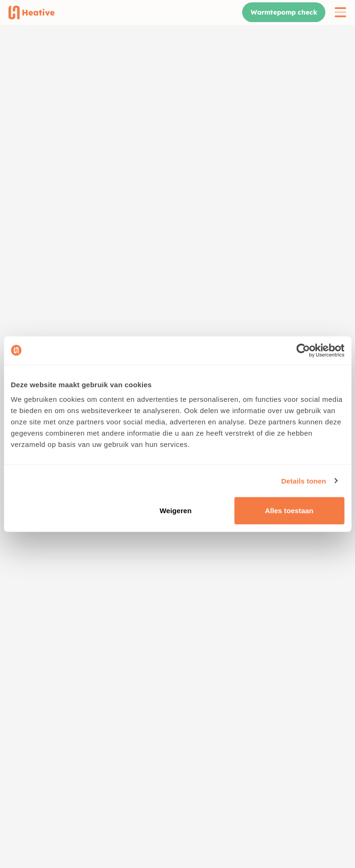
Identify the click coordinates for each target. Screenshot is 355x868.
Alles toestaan (289, 511)
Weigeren (176, 511)
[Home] (32, 12)
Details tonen (304, 481)
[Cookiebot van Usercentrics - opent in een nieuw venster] (303, 350)
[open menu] (340, 12)
